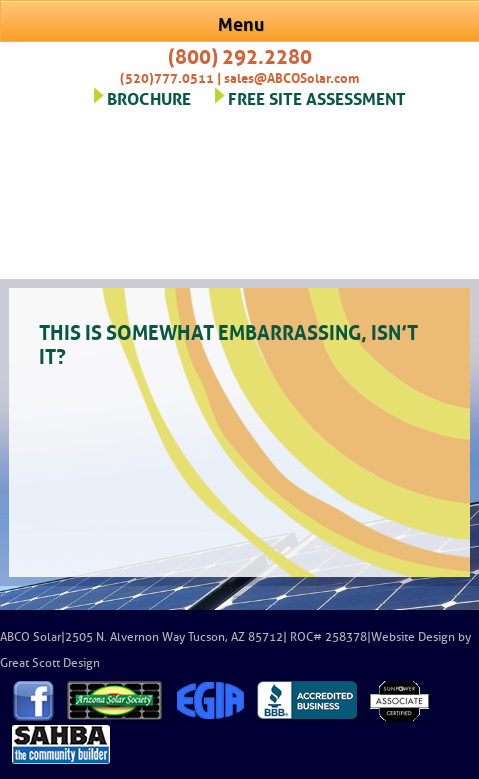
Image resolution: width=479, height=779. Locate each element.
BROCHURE (149, 96)
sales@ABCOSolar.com (291, 76)
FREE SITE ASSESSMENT (317, 96)
